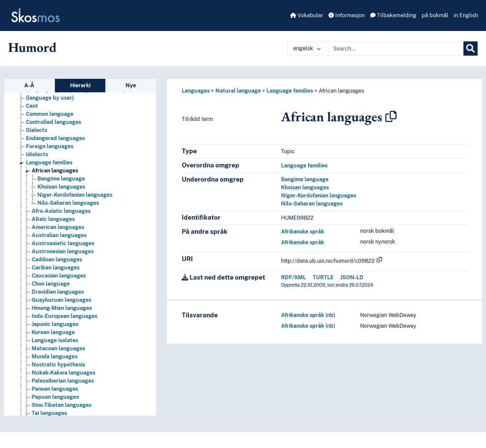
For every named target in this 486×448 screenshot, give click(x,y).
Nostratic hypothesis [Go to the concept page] (58, 365)
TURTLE (323, 277)
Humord (32, 47)
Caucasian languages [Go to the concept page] (59, 276)
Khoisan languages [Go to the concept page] (61, 187)
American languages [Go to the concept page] (58, 227)
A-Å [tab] (29, 85)
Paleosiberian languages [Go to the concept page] (63, 381)
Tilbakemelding (393, 15)
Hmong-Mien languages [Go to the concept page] (62, 308)
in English (466, 15)
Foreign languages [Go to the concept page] (50, 146)
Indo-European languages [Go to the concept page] (64, 316)
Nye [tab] (131, 85)
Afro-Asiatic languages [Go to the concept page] (61, 211)
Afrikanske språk (303, 232)
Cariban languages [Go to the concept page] (56, 268)
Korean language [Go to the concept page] (53, 332)
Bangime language (305, 179)
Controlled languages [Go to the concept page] (54, 122)
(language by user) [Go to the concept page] (50, 98)
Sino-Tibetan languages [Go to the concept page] (62, 405)
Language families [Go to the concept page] (49, 163)
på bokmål (435, 15)
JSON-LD (352, 277)
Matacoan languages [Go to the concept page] (58, 348)
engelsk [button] (307, 48)
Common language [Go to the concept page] (50, 114)
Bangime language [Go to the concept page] (61, 179)
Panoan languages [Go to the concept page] (55, 389)
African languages (341, 91)
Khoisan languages (305, 187)
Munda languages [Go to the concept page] (55, 357)
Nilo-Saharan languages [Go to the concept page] (68, 203)
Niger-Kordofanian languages (319, 196)
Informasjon (347, 15)
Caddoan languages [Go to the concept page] (57, 260)
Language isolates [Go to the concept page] (55, 340)
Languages (196, 91)
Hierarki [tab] (80, 85)
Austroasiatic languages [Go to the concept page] (63, 243)
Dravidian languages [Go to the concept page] (58, 292)
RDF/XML (293, 277)
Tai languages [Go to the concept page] (49, 413)
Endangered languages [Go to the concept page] (55, 138)
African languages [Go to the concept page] (55, 171)
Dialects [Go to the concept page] (37, 130)
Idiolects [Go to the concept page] (37, 154)
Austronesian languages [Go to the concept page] (63, 251)
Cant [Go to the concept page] (32, 106)
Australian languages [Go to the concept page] (59, 235)
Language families (290, 91)
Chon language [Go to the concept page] (51, 284)
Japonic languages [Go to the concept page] (55, 324)
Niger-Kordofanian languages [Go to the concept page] (75, 195)
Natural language (238, 91)
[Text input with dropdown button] (396, 49)
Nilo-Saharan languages (312, 204)
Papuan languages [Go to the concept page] (55, 397)
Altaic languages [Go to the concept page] (53, 219)
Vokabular (307, 15)
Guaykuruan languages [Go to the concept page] (61, 300)
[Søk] (471, 49)
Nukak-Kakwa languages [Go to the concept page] (63, 373)
